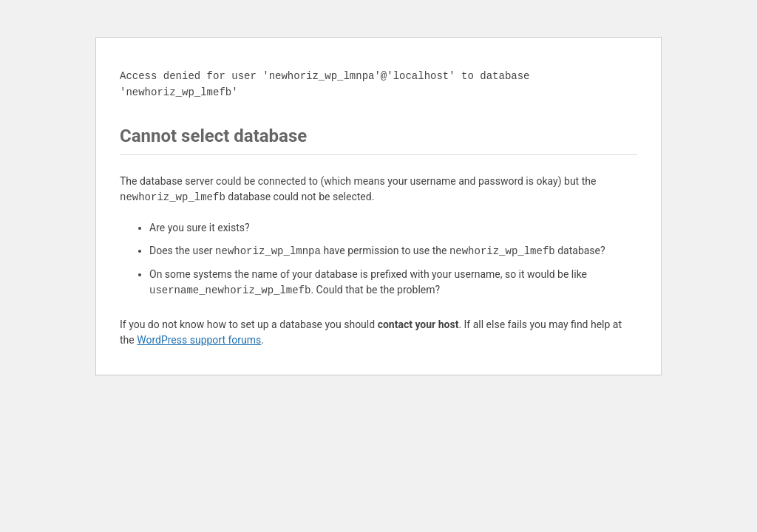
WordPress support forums (199, 340)
